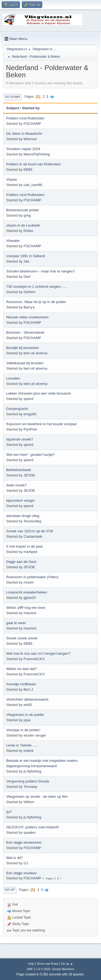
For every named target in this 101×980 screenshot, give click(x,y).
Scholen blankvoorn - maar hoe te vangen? (41, 271)
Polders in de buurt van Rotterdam (34, 164)
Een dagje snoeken (22, 873)
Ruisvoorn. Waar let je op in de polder (36, 302)
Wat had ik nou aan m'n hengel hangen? (38, 653)
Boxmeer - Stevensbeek (25, 332)
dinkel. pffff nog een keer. (26, 608)
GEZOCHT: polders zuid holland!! (33, 827)
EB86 (28, 170)
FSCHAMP (32, 124)
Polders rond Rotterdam (25, 118)
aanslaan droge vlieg (23, 516)
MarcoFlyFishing (37, 154)
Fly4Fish (30, 429)
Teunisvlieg (32, 521)
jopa (27, 720)
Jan (26, 261)
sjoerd (28, 399)
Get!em (29, 292)
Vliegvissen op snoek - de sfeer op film (37, 797)
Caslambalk (33, 536)
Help (31, 964)
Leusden (13, 378)
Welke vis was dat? (22, 669)
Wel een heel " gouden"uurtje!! (30, 455)
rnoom (29, 582)
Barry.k (29, 307)
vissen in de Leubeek (23, 225)
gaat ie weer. (16, 623)
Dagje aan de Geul (21, 562)
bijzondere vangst (20, 500)
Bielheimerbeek (19, 470)
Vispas (12, 179)
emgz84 (30, 414)
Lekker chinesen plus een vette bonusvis (39, 393)
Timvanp (30, 787)
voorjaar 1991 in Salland (26, 256)
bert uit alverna (35, 353)
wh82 (28, 705)
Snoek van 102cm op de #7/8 (29, 531)
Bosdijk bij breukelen (23, 348)
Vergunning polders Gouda (28, 781)
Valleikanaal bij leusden (25, 363)
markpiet (30, 552)
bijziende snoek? (20, 439)
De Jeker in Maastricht (24, 134)
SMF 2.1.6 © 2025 (39, 969)
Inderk (28, 751)
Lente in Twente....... (22, 745)
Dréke (28, 231)
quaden (29, 833)
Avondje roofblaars (21, 684)
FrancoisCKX (34, 659)
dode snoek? (16, 485)
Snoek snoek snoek (22, 638)
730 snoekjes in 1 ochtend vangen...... (36, 287)
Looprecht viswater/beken (27, 592)
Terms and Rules (48, 964)
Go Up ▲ (67, 964)
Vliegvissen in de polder (25, 715)
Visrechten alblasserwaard (27, 699)
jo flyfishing (32, 771)
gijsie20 (29, 598)
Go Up (10, 890)
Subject (13, 108)
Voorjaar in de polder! (23, 730)
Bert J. (29, 689)
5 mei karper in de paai (25, 546)
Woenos (30, 139)
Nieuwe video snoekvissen (27, 317)
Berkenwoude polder (23, 210)
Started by (31, 108)
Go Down (12, 97)
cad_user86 (33, 185)
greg (27, 215)
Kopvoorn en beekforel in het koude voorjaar (41, 424)
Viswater (13, 241)
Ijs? (9, 812)
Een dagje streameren (24, 842)
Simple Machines (63, 969)
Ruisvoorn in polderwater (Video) (32, 577)
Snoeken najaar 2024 (23, 149)
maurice (30, 613)
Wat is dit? (15, 858)
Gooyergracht (17, 409)
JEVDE (29, 475)
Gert (27, 277)
